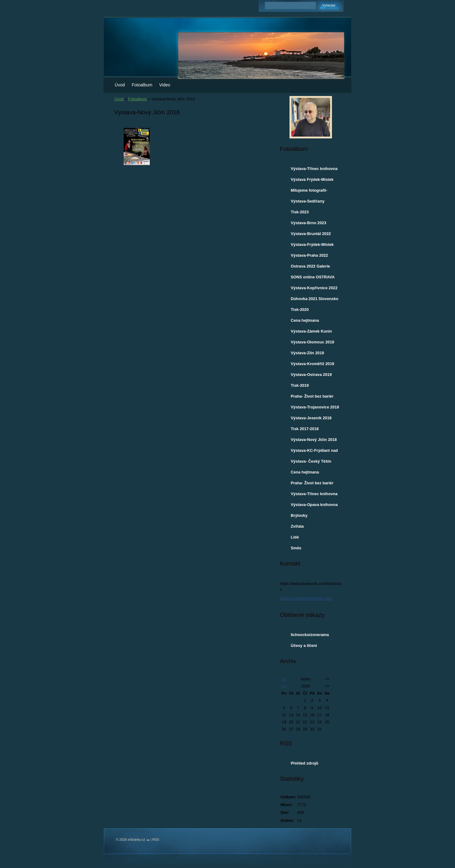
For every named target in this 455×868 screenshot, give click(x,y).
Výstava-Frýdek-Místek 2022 (312, 246)
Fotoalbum (142, 85)
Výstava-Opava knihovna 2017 (314, 506)
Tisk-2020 (300, 310)
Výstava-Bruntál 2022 (311, 234)
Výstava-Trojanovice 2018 (315, 407)
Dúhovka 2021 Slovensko (315, 299)
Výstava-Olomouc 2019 (312, 342)
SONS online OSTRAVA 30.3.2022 (313, 278)
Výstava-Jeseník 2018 (311, 418)
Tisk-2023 (300, 212)
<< (284, 679)
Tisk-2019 (300, 385)
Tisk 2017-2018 (305, 429)
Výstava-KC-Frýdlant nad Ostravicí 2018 (314, 452)
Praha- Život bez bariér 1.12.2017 (312, 484)
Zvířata (297, 526)
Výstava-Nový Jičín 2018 (314, 440)
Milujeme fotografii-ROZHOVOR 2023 (309, 192)
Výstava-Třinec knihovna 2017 (314, 495)
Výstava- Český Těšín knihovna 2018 (311, 463)
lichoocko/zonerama (310, 635)
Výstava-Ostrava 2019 (311, 375)
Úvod (120, 85)
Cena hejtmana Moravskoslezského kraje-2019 (309, 322)
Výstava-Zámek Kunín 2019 (311, 333)
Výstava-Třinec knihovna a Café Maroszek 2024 (314, 170)
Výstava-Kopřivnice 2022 (314, 288)
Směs (296, 548)
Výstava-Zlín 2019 (307, 353)
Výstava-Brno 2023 (309, 223)
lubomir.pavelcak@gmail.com (306, 598)
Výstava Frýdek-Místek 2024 (312, 181)
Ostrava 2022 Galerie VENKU (310, 268)
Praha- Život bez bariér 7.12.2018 (312, 398)
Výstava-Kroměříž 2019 (312, 364)
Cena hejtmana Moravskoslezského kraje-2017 (309, 473)
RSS (156, 840)
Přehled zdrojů (305, 763)
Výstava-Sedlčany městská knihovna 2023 (313, 203)
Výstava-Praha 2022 (309, 255)
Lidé (295, 537)
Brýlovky (299, 515)
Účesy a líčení (304, 646)
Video (165, 85)
